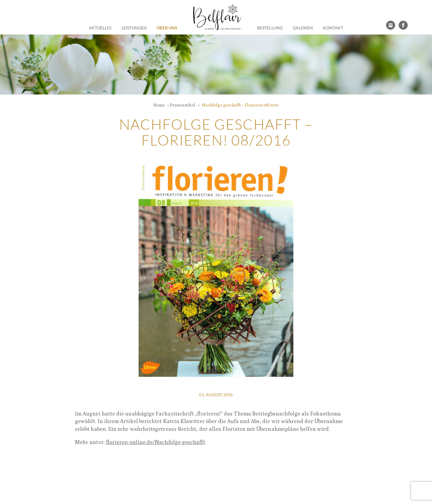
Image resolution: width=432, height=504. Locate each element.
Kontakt (333, 28)
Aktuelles (100, 28)
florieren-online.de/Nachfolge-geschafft (156, 442)
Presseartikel (183, 105)
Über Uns (167, 28)
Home (159, 105)
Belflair (217, 17)
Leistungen (134, 28)
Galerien (303, 28)
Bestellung (270, 28)
